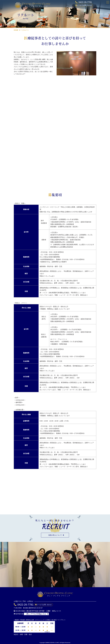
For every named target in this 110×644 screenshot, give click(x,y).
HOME (16, 30)
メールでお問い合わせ (84, 5)
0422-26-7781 (85, 2)
